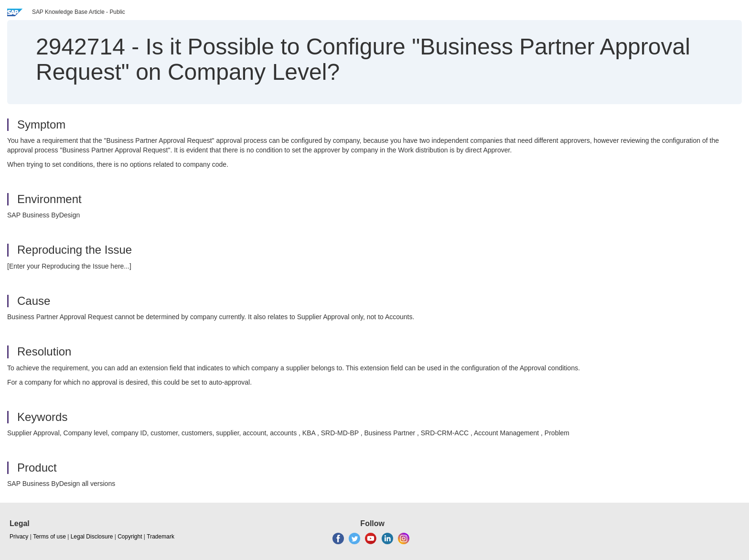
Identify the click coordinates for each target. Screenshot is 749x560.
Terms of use (49, 537)
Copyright (130, 537)
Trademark (160, 537)
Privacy (19, 537)
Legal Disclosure (92, 537)
